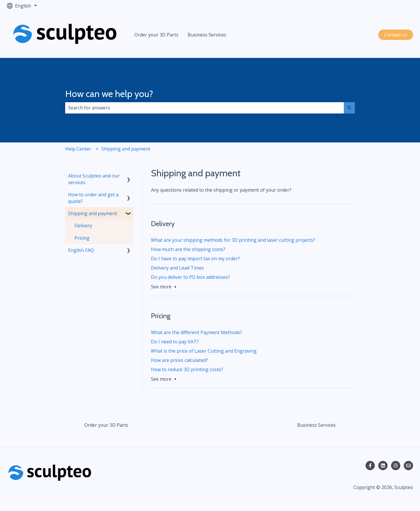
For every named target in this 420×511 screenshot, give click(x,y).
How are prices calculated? (179, 360)
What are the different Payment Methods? (197, 332)
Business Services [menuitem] (316, 425)
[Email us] (408, 466)
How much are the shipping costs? (188, 249)
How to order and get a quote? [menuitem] (93, 198)
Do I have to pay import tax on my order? (195, 259)
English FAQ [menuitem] (81, 250)
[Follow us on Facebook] (370, 466)
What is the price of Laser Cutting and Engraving (204, 351)
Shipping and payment (126, 149)
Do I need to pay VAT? (175, 342)
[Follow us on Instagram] (396, 466)
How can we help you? (109, 94)
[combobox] (204, 108)
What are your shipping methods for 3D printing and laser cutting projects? (233, 240)
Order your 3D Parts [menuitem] (106, 425)
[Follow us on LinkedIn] (383, 466)
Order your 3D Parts (156, 35)
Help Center (78, 149)
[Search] (349, 108)
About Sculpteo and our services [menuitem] (94, 179)
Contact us (396, 35)
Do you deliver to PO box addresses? (190, 277)
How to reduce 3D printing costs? (187, 369)
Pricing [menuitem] (82, 238)
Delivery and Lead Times (177, 268)
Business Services (207, 35)
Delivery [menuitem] (83, 226)
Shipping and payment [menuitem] (93, 213)
